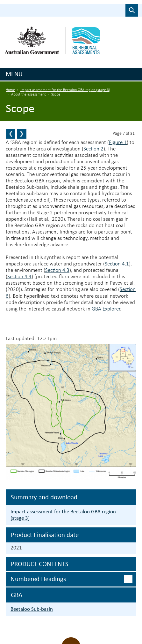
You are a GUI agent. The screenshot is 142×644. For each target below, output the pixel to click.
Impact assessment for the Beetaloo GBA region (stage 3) (65, 90)
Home (10, 90)
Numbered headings (38, 579)
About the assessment (28, 95)
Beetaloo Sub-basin (32, 609)
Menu (14, 74)
